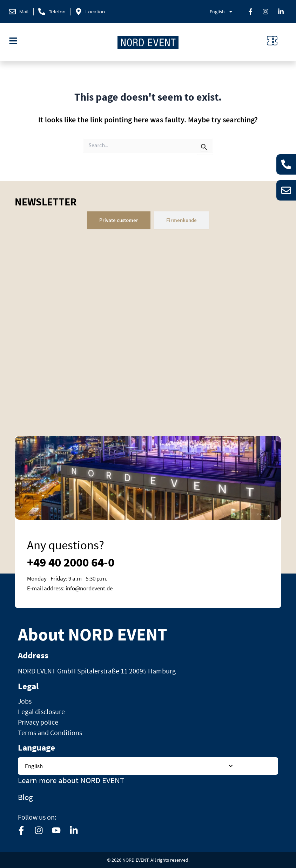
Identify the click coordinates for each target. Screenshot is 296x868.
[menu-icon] (13, 41)
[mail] (19, 12)
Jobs (25, 701)
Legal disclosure (41, 711)
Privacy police (38, 722)
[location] (93, 12)
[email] (285, 191)
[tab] (119, 220)
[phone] (53, 12)
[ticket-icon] (272, 41)
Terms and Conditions (50, 733)
